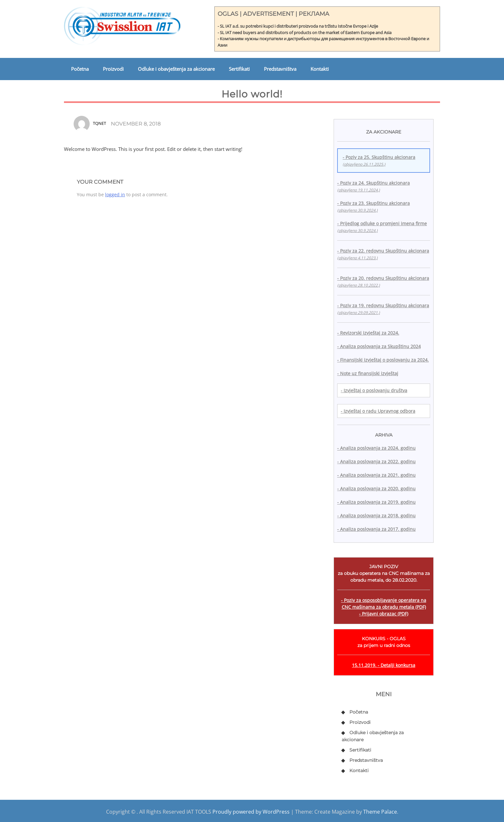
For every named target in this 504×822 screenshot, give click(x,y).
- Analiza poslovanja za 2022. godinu (376, 462)
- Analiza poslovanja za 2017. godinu (376, 529)
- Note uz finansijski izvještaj (368, 373)
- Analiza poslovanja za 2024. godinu (376, 448)
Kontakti (320, 69)
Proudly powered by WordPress (251, 812)
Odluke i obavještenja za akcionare (176, 69)
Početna (80, 69)
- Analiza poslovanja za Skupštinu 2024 (379, 346)
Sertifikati (239, 69)
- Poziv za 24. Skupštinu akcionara (373, 186)
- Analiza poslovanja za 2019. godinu (376, 502)
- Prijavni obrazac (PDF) (384, 614)
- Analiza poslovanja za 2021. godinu (376, 475)
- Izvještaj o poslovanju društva (374, 390)
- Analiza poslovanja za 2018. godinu (376, 516)
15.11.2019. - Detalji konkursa (384, 665)
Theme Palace (380, 812)
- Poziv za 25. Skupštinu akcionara (379, 161)
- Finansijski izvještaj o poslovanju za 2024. (383, 360)
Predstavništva (280, 69)
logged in (115, 194)
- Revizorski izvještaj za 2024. (368, 333)
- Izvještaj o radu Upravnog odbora (378, 411)
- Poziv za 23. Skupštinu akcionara (373, 207)
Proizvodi (113, 69)
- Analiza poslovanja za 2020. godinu (376, 489)
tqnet (99, 123)
